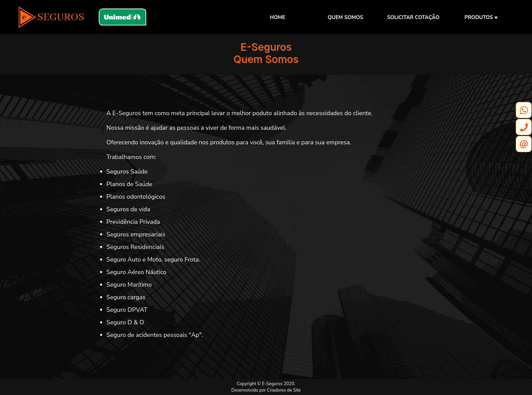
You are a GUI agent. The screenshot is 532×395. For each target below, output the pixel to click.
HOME (277, 17)
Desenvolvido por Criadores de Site (266, 390)
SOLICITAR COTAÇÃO (413, 17)
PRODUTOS (481, 17)
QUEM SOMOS (345, 17)
